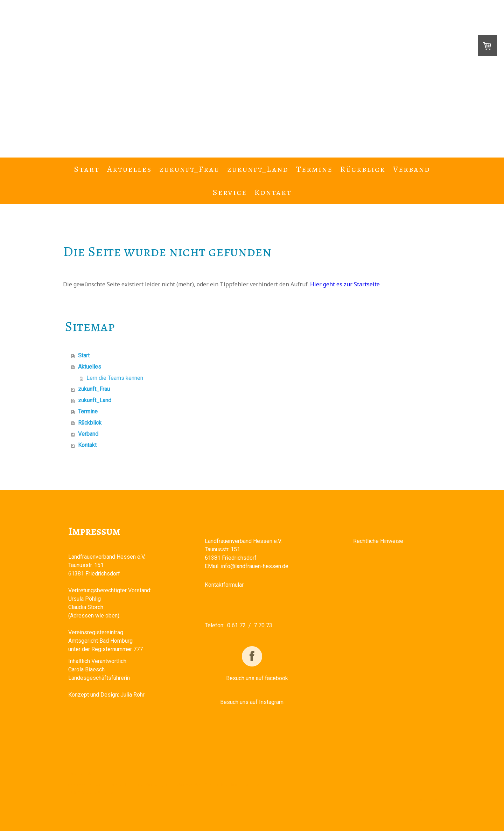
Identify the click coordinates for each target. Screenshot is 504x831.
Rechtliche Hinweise (378, 541)
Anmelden (427, 799)
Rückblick (363, 169)
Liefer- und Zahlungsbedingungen (132, 784)
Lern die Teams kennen (115, 378)
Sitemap (253, 784)
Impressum (79, 784)
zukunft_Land (258, 169)
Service (230, 192)
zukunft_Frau (189, 169)
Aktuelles (129, 169)
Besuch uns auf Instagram (252, 702)
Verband (412, 169)
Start (87, 169)
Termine (314, 169)
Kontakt (273, 192)
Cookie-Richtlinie (222, 784)
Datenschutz (187, 784)
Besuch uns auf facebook (257, 678)
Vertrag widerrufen (93, 792)
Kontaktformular (224, 585)
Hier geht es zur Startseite (345, 284)
